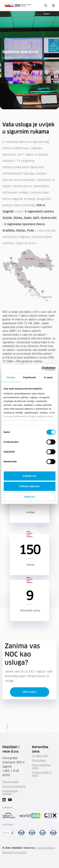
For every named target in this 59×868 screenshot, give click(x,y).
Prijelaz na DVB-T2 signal (42, 774)
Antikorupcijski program (10, 793)
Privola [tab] (11, 377)
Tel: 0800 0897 (40, 756)
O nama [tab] (48, 377)
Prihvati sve (29, 476)
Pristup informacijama (14, 787)
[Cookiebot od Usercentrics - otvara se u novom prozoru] (42, 369)
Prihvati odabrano (30, 486)
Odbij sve (30, 497)
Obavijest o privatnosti (15, 853)
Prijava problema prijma (41, 767)
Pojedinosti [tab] (30, 377)
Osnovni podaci (10, 782)
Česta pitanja (39, 761)
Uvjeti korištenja (46, 848)
